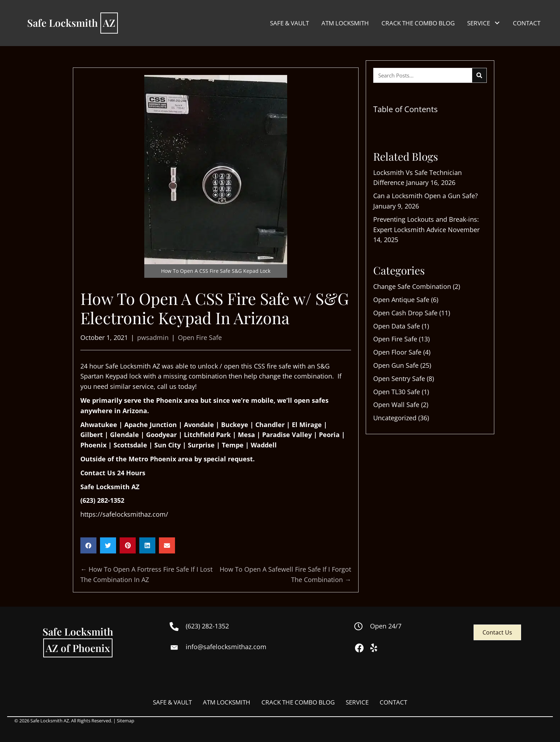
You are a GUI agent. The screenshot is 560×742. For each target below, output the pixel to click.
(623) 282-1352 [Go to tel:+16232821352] (207, 626)
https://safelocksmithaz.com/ (124, 514)
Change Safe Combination (412, 286)
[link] (289, 23)
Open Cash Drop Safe (405, 313)
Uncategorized (395, 418)
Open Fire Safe (200, 337)
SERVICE (357, 702)
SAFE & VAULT (172, 702)
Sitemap (126, 721)
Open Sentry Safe (399, 378)
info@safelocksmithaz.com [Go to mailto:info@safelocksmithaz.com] (226, 647)
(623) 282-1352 (102, 500)
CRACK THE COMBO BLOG (298, 702)
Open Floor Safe (397, 352)
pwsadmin (153, 337)
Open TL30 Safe (397, 392)
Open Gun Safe (396, 365)
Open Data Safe (397, 326)
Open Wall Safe (396, 405)
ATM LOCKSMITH (227, 702)
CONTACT (393, 702)
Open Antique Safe (401, 300)
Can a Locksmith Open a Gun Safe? (426, 196)
